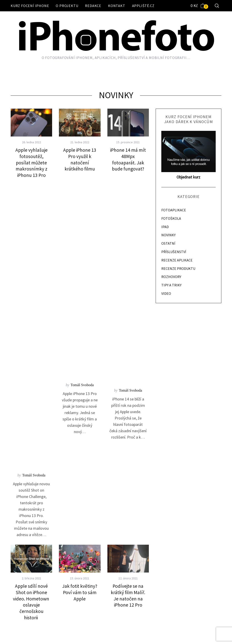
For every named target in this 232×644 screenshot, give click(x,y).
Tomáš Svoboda (34, 183)
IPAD (165, 227)
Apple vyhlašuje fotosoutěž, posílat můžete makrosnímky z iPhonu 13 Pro (31, 163)
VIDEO (166, 293)
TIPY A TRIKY (171, 285)
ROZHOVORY (171, 277)
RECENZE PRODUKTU (178, 268)
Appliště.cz (143, 6)
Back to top (210, 634)
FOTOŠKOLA (171, 218)
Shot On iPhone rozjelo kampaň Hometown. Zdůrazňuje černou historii (128, 450)
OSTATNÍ (168, 243)
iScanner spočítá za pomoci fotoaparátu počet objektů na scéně (31, 450)
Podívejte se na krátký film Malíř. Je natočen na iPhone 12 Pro (128, 303)
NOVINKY (168, 235)
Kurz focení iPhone (30, 6)
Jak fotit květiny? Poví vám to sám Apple (80, 300)
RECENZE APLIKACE (177, 260)
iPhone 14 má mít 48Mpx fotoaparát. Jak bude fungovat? (128, 159)
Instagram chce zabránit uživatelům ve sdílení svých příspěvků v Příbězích (80, 454)
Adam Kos (34, 333)
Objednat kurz (188, 177)
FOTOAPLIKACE (174, 210)
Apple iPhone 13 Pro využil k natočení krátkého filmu (80, 159)
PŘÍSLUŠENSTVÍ (174, 252)
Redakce (93, 6)
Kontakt (117, 6)
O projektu (67, 6)
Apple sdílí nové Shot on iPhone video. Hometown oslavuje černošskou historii (31, 310)
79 (114, 561)
